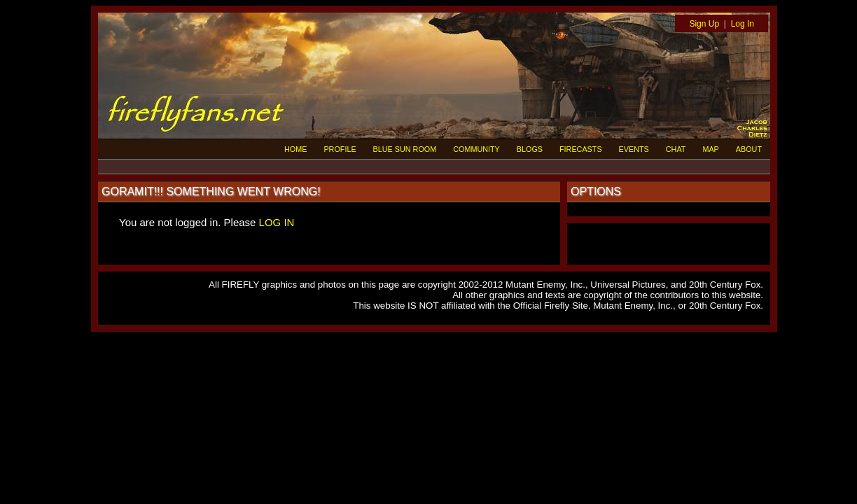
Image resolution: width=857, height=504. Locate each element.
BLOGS (530, 149)
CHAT (676, 149)
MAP (710, 149)
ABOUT (749, 149)
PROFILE (340, 149)
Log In (743, 24)
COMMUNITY (476, 149)
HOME (295, 149)
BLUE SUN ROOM (405, 149)
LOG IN (277, 222)
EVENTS (634, 149)
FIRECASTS (581, 149)
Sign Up (704, 24)
